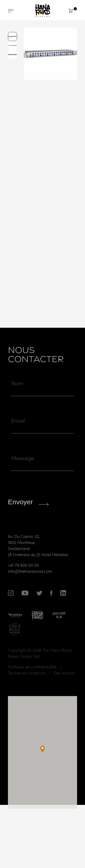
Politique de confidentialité (32, 679)
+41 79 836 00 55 (23, 577)
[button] (42, 761)
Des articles (64, 685)
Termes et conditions (27, 685)
